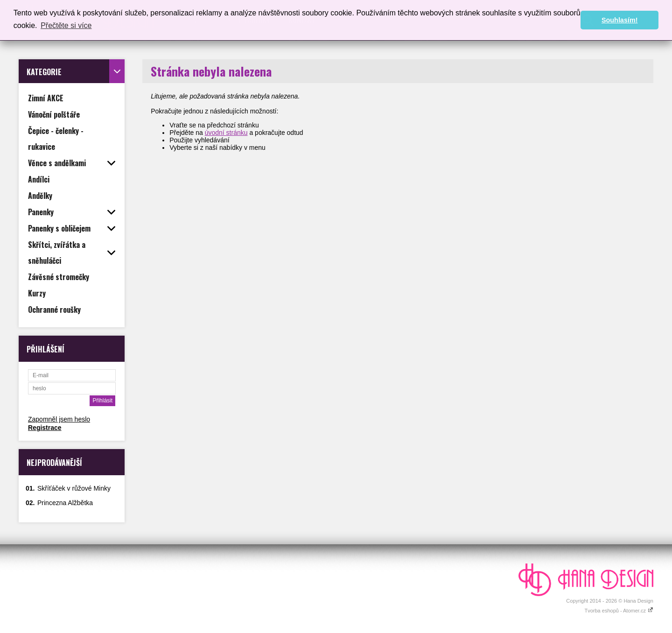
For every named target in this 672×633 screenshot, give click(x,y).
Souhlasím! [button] (620, 20)
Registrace (45, 428)
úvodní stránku (226, 133)
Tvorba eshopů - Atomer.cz (619, 611)
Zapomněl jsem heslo (59, 419)
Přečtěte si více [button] (66, 25)
